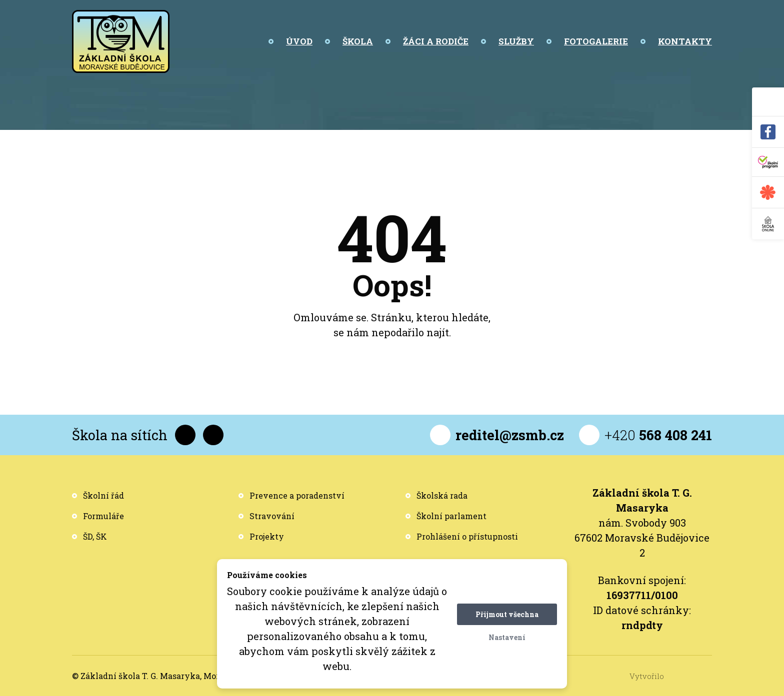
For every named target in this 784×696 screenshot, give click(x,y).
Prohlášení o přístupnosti (467, 536)
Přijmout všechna (507, 614)
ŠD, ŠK (95, 536)
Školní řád (103, 495)
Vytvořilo (671, 676)
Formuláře (103, 516)
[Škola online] (768, 224)
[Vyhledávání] (768, 102)
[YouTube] (213, 435)
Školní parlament (451, 516)
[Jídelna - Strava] (768, 193)
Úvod (299, 41)
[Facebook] (768, 132)
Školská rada (442, 495)
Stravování (272, 516)
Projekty (267, 536)
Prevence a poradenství (297, 495)
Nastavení (507, 637)
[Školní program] (768, 162)
